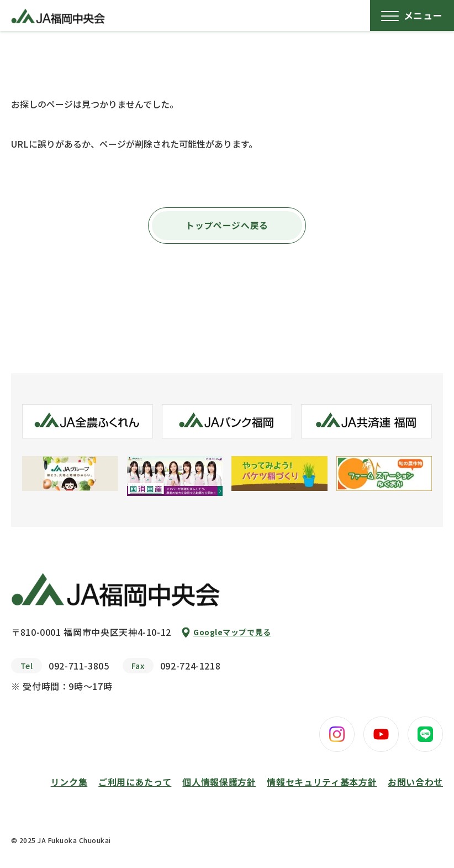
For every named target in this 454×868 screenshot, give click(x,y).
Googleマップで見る (232, 632)
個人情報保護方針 (219, 782)
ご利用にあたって (135, 782)
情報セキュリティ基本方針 (322, 782)
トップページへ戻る (227, 226)
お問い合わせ (415, 782)
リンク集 (69, 782)
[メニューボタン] (412, 15)
